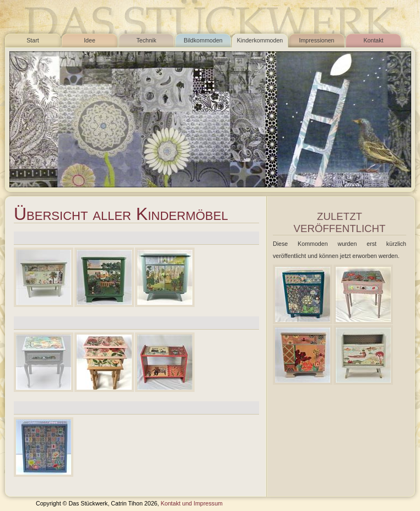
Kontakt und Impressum (192, 503)
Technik (146, 40)
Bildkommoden (203, 40)
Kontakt (373, 40)
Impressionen (317, 40)
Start (33, 40)
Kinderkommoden (260, 40)
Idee (90, 40)
